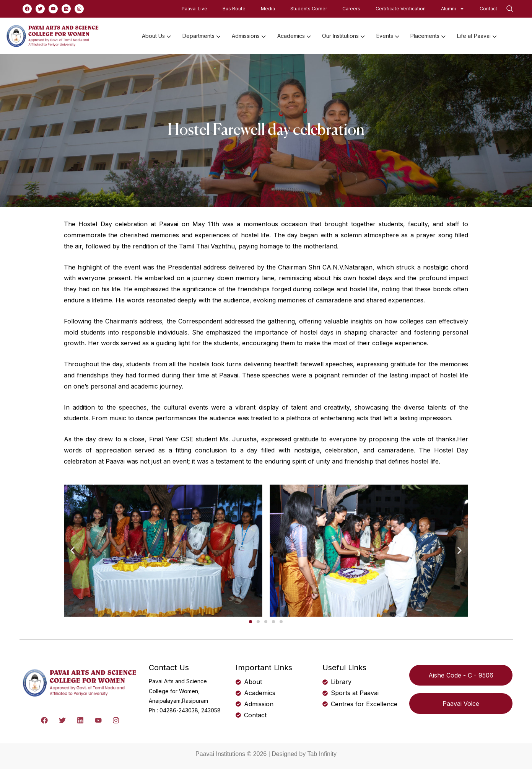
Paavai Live (194, 9)
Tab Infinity (322, 754)
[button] (72, 551)
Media (268, 9)
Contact (488, 9)
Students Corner (309, 9)
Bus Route (234, 9)
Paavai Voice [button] (461, 704)
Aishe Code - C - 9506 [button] (461, 675)
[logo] (53, 35)
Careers (351, 9)
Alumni (453, 9)
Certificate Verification (401, 9)
